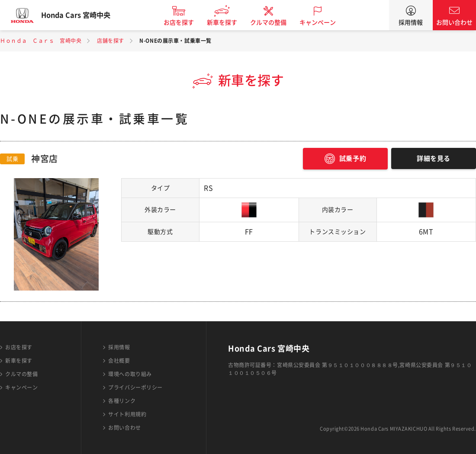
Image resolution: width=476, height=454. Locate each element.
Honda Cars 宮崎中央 (84, 15)
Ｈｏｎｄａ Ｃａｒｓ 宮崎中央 (41, 41)
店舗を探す (111, 41)
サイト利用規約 (127, 414)
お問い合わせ (454, 22)
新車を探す (231, 22)
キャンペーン (326, 22)
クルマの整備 (277, 22)
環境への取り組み (130, 374)
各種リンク (122, 401)
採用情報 (411, 22)
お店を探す (187, 22)
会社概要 (119, 361)
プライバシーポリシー (135, 387)
